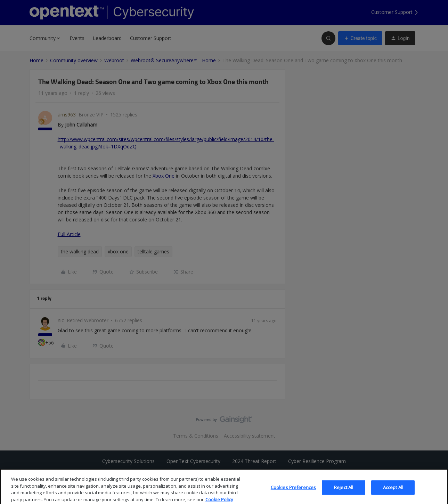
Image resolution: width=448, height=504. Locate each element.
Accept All (393, 493)
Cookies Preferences (293, 493)
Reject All (344, 493)
